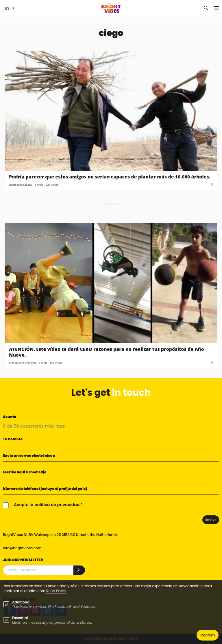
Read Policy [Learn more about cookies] (56, 591)
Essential (20, 618)
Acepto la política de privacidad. (47, 505)
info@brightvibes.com (22, 548)
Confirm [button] (208, 635)
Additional (21, 602)
